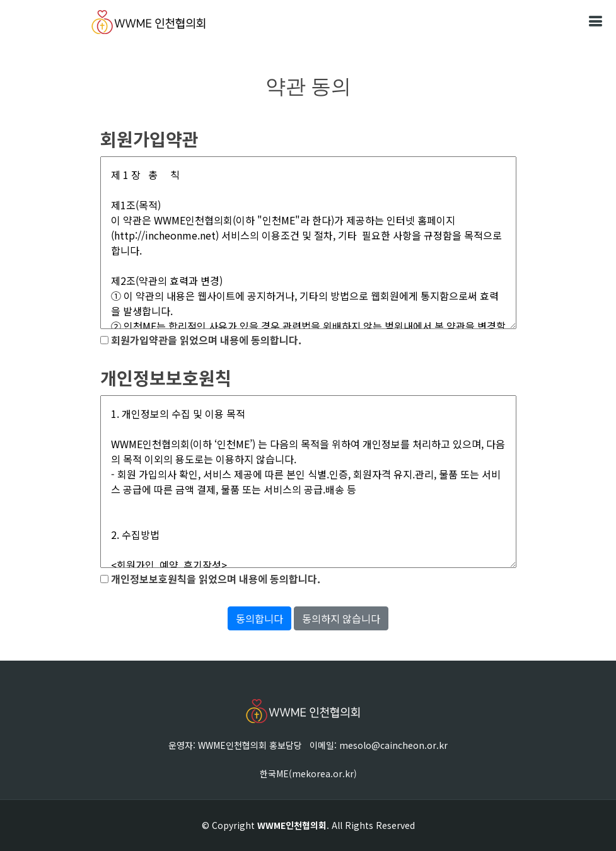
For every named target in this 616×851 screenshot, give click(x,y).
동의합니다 (259, 618)
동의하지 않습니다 (341, 618)
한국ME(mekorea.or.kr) (308, 773)
